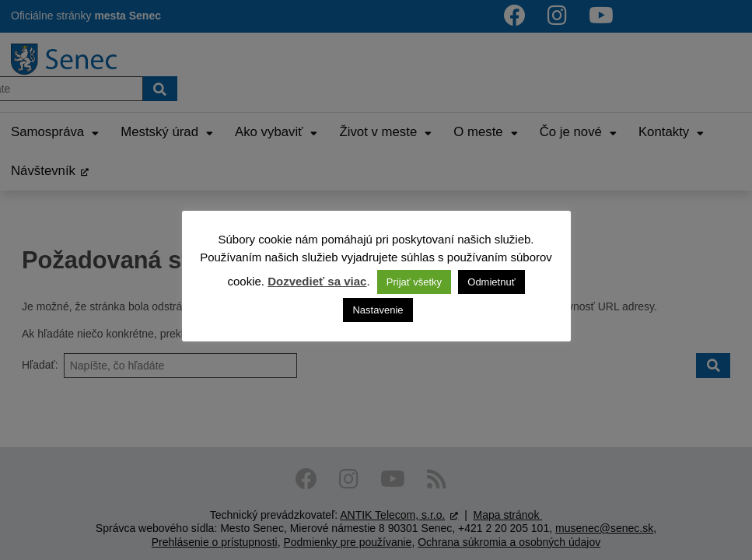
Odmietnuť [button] (491, 282)
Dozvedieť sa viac (317, 281)
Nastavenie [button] (378, 310)
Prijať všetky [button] (414, 282)
